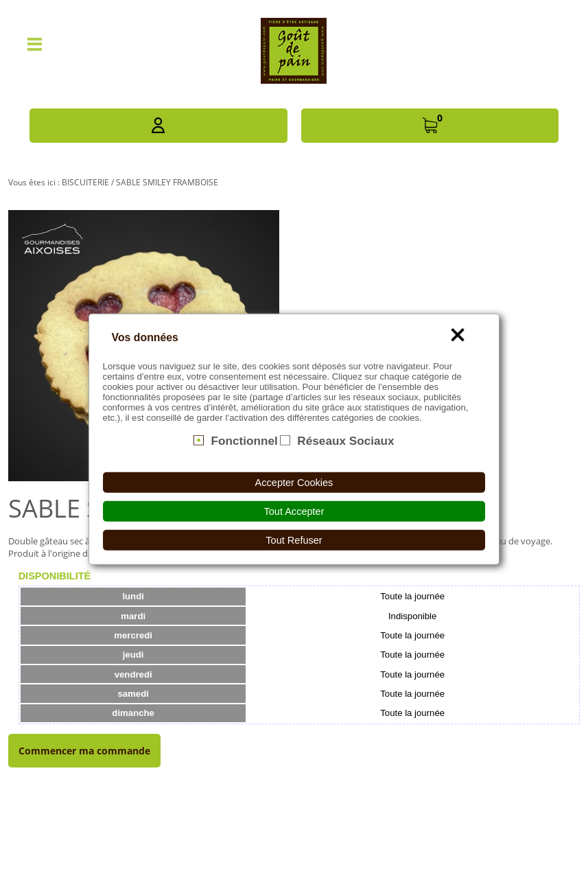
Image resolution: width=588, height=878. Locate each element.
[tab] (55, 576)
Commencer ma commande (84, 751)
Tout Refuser (294, 540)
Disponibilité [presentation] (55, 576)
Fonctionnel (244, 440)
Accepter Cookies (294, 483)
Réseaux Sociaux (345, 440)
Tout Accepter (294, 511)
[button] (158, 126)
